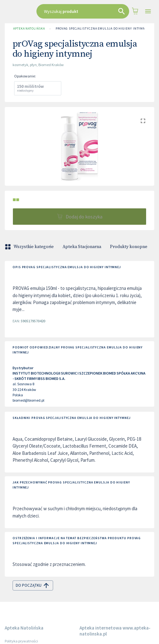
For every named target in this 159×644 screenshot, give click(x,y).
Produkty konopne (129, 247)
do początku (33, 585)
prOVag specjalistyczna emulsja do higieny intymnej (102, 29)
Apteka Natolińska (29, 29)
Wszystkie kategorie (30, 247)
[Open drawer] (148, 11)
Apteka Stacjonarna (82, 247)
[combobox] (83, 11)
